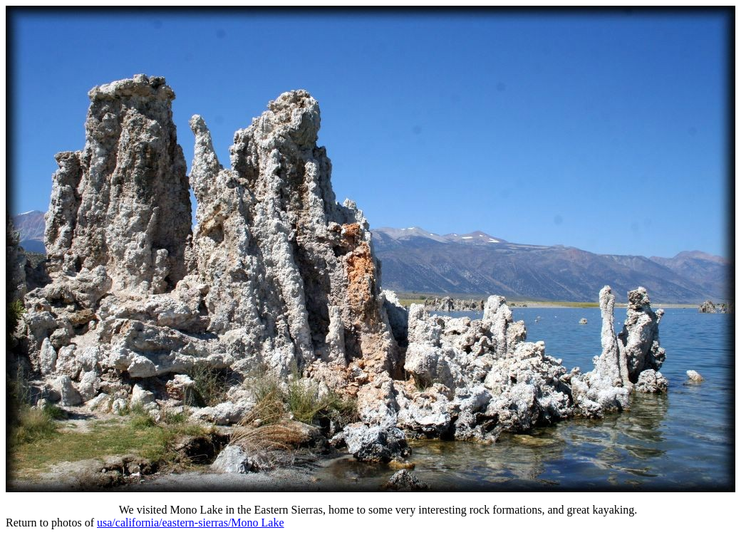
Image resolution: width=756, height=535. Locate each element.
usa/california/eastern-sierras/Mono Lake (191, 523)
